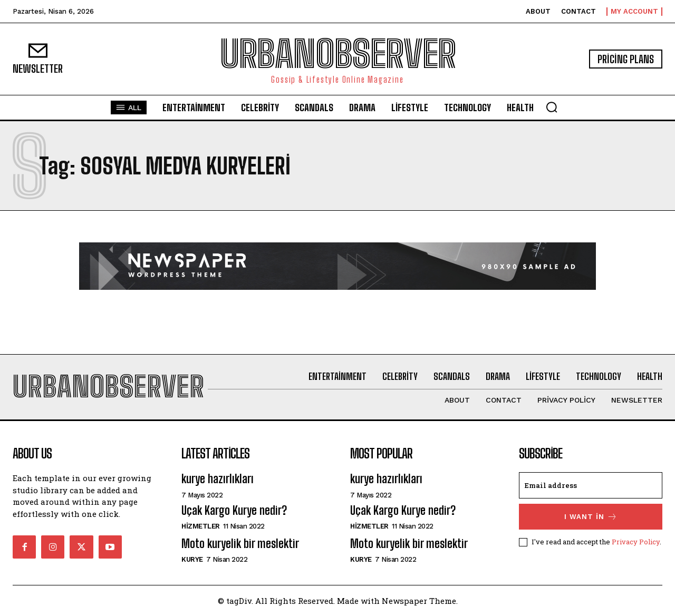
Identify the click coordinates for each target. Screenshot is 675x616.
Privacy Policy (636, 542)
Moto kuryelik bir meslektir (240, 544)
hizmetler (201, 526)
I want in (591, 517)
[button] (552, 107)
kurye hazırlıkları (218, 479)
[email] (591, 485)
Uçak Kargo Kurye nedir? (234, 510)
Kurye (192, 559)
